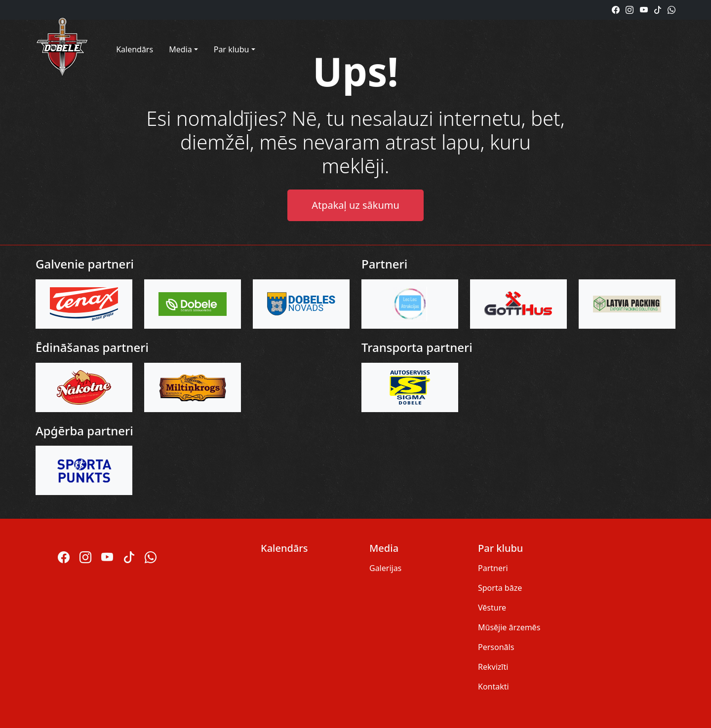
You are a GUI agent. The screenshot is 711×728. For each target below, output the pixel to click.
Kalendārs (135, 49)
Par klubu (232, 49)
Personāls (496, 647)
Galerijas (385, 568)
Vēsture (492, 608)
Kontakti (494, 687)
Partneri (493, 568)
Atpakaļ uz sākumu (355, 205)
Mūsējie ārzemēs (509, 627)
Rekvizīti (493, 667)
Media (180, 49)
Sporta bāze (500, 588)
